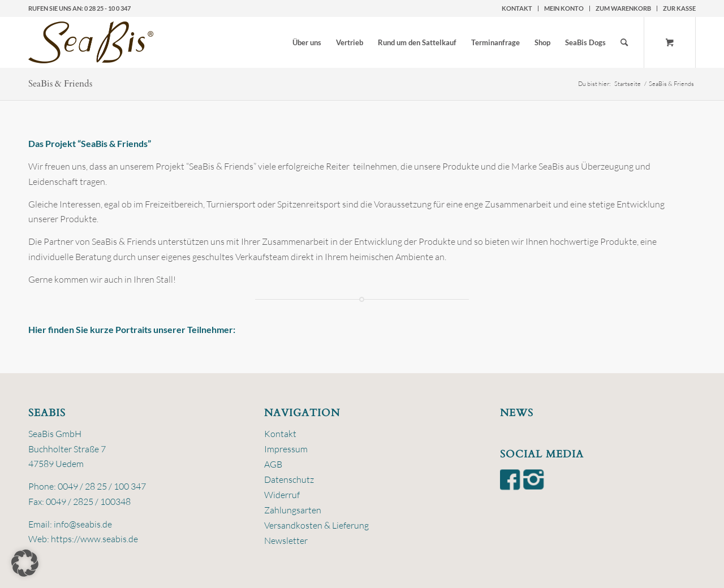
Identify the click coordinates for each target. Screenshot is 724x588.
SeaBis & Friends (60, 84)
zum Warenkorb (623, 8)
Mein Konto (564, 8)
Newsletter (286, 541)
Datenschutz (289, 479)
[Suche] (624, 42)
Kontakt (517, 8)
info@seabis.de (83, 524)
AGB (273, 464)
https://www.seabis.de (94, 539)
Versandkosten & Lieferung (316, 525)
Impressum (286, 449)
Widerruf (282, 495)
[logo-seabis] (91, 42)
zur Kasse (679, 8)
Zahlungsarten (293, 510)
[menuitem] (517, 8)
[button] (25, 563)
